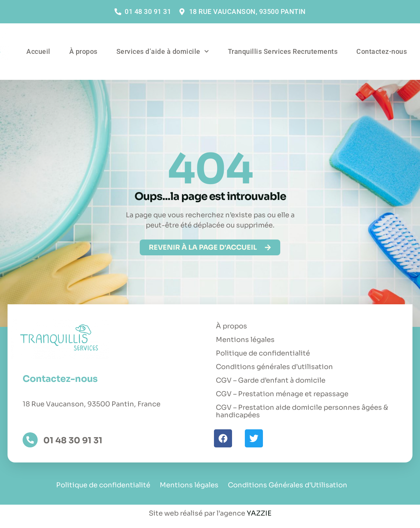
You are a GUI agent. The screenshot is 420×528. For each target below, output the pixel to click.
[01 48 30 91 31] (30, 440)
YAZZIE (259, 513)
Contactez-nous (382, 51)
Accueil (38, 51)
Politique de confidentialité (263, 353)
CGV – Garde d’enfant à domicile (271, 380)
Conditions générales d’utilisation (274, 367)
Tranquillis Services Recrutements (283, 51)
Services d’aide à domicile (163, 51)
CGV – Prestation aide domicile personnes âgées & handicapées (302, 411)
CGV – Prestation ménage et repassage (282, 394)
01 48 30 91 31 (73, 440)
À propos (83, 51)
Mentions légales (245, 340)
